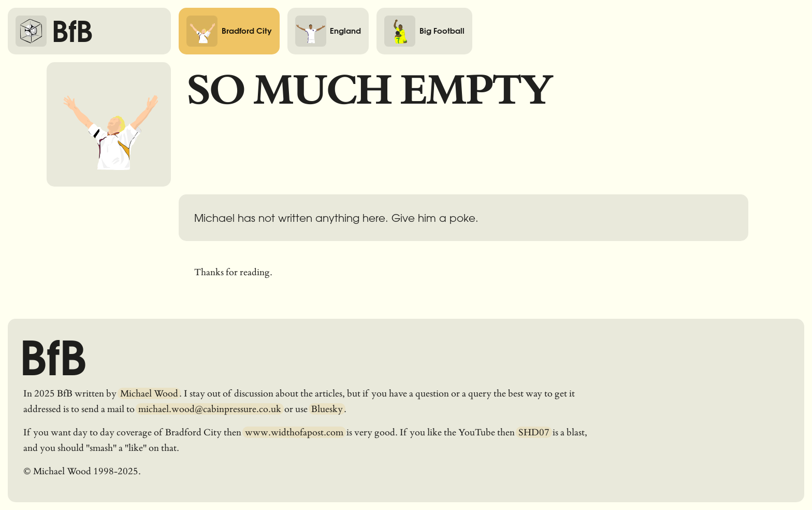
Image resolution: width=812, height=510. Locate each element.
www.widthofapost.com (294, 432)
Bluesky (327, 409)
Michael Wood (149, 393)
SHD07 (534, 432)
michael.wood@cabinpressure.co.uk (210, 409)
